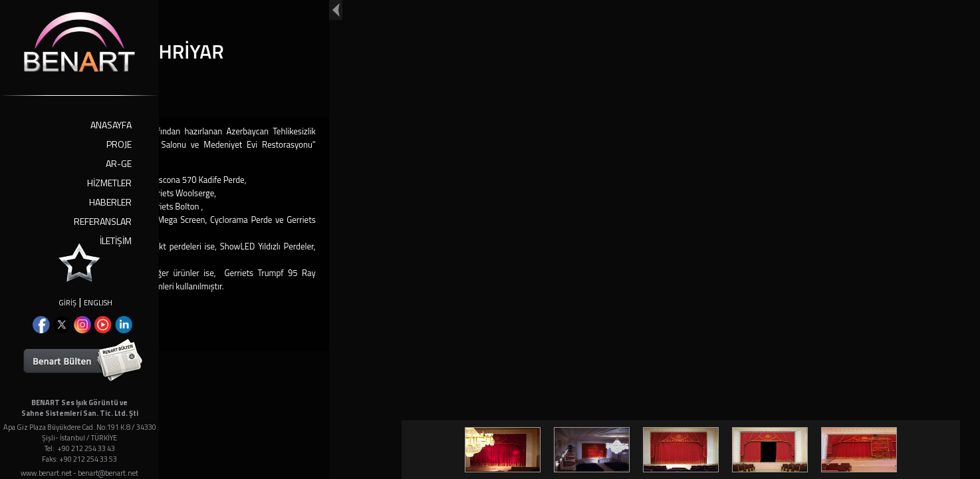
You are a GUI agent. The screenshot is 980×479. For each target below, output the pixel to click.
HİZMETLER (109, 183)
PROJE (119, 144)
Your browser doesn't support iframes (490, 239)
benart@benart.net (108, 473)
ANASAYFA (111, 125)
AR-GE (119, 163)
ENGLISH (98, 303)
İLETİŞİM (116, 240)
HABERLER (110, 202)
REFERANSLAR (103, 221)
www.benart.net (46, 473)
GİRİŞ (67, 303)
